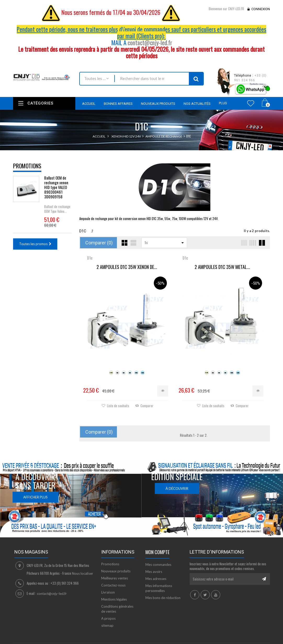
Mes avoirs (154, 571)
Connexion (261, 9)
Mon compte (157, 551)
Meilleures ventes (115, 578)
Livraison (108, 592)
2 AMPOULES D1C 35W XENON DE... (127, 267)
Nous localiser (83, 573)
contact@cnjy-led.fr (150, 43)
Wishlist (251, 103)
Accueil (99, 136)
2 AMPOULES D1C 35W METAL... (222, 267)
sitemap (107, 625)
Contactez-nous (113, 585)
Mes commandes (158, 564)
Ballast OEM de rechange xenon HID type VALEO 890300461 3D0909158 (56, 187)
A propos (108, 618)
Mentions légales (114, 599)
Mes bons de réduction (163, 597)
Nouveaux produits (116, 571)
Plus (223, 103)
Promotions (27, 166)
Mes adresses (156, 578)
